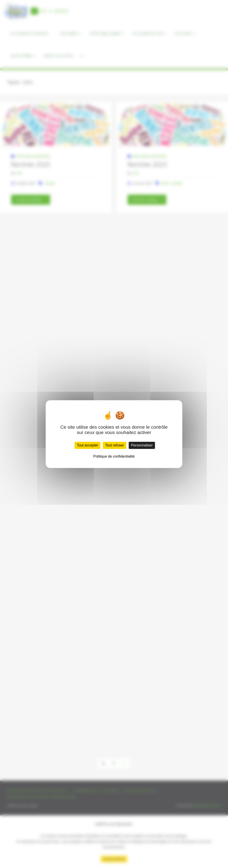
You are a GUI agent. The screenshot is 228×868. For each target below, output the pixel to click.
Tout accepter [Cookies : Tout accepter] (88, 445)
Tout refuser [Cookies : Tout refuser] (114, 445)
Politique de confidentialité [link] (114, 456)
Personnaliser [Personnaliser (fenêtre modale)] (142, 445)
